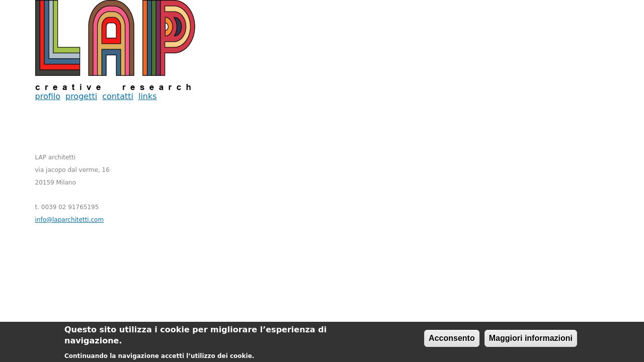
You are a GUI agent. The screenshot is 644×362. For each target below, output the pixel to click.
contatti (118, 96)
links (148, 96)
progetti (81, 96)
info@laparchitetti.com (70, 220)
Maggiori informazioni (531, 340)
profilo (48, 96)
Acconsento (452, 340)
